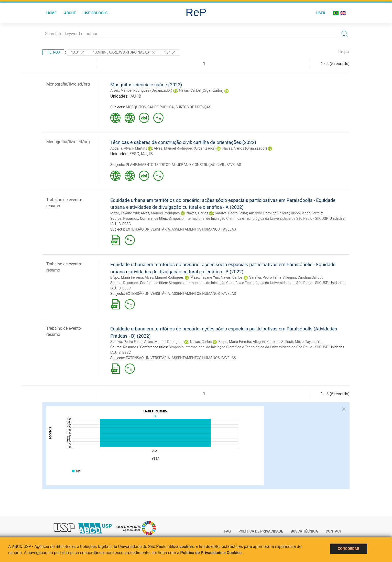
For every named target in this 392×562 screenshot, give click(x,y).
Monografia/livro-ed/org (68, 84)
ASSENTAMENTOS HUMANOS (195, 229)
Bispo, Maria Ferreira (307, 213)
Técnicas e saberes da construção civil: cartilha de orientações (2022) (183, 142)
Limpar (344, 52)
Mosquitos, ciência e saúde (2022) (146, 85)
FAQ (228, 531)
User (321, 13)
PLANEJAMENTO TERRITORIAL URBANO (158, 165)
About (70, 13)
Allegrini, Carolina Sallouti (269, 213)
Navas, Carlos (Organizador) (201, 90)
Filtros (53, 52)
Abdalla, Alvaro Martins (129, 148)
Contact (334, 531)
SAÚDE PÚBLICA (161, 107)
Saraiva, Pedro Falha (231, 213)
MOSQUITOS (136, 107)
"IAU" (78, 53)
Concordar (349, 549)
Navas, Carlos (197, 213)
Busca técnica (304, 531)
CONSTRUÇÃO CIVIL (209, 165)
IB (139, 96)
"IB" (170, 53)
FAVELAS (234, 165)
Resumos (130, 218)
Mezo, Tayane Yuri (125, 213)
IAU (132, 96)
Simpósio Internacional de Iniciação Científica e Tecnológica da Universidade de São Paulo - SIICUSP (248, 218)
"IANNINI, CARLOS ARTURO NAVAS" (125, 53)
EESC (134, 154)
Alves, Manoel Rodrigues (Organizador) (141, 90)
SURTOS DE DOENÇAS (193, 107)
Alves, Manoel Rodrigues (160, 213)
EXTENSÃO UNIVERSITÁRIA (148, 229)
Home (51, 13)
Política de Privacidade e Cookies (211, 553)
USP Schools (96, 13)
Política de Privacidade (261, 531)
